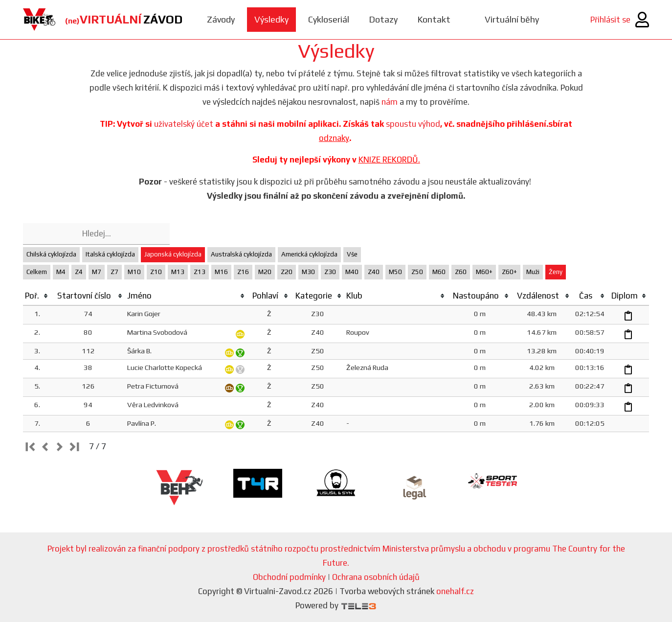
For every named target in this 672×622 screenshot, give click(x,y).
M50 (395, 272)
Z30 (330, 272)
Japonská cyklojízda (173, 254)
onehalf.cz (455, 591)
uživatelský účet (184, 124)
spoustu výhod (413, 124)
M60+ (484, 272)
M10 (134, 272)
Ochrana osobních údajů (376, 577)
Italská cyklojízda (110, 254)
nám (390, 102)
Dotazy (383, 19)
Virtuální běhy (512, 19)
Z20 (287, 272)
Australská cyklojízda (241, 254)
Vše (352, 254)
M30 (308, 272)
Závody (221, 19)
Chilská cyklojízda (51, 254)
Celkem (37, 272)
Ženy (556, 272)
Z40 (374, 272)
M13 (178, 272)
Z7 (114, 272)
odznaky (334, 138)
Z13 (200, 272)
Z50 (417, 272)
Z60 (461, 272)
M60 (439, 272)
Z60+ (509, 272)
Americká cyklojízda (309, 254)
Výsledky (271, 19)
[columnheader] (37, 296)
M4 (61, 272)
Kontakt (434, 19)
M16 (221, 272)
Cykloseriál (329, 19)
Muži (533, 272)
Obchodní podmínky (289, 577)
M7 (97, 272)
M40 (352, 272)
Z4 (79, 272)
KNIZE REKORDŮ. (389, 160)
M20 (265, 272)
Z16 (243, 272)
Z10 (156, 272)
